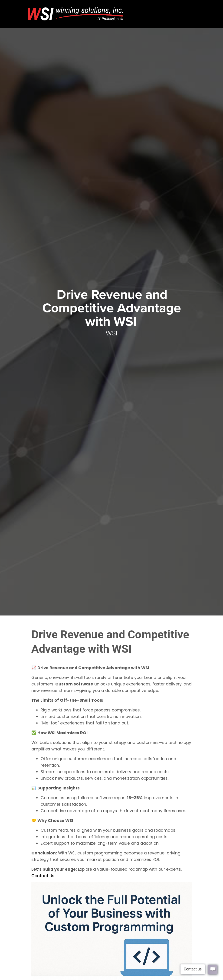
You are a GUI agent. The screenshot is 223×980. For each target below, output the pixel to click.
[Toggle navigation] (189, 9)
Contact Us (43, 876)
